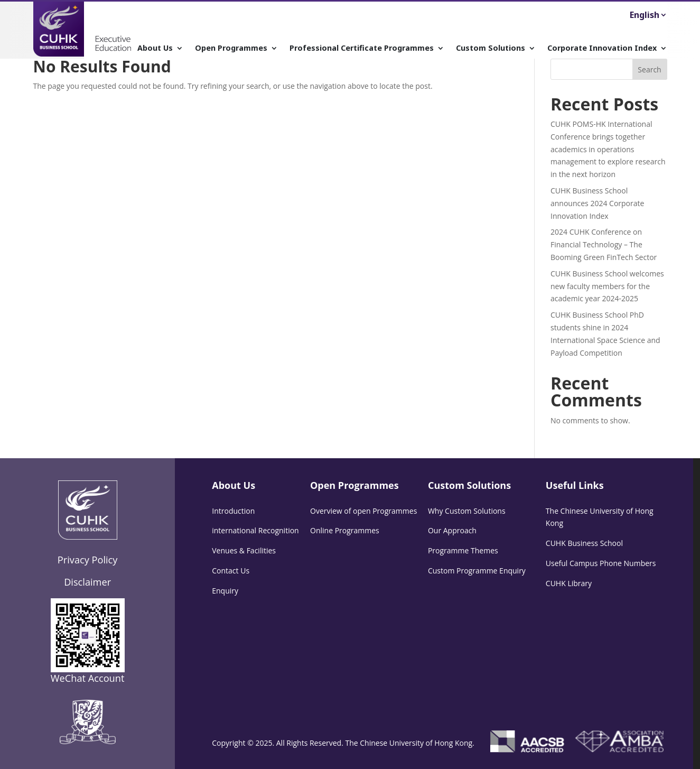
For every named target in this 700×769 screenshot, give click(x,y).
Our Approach (452, 530)
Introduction (233, 511)
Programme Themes (463, 550)
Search (649, 70)
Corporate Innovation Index (602, 48)
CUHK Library (569, 583)
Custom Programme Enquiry (477, 571)
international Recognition (255, 530)
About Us (155, 48)
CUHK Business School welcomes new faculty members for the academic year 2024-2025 (607, 286)
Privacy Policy (88, 560)
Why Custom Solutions (467, 511)
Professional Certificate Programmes (362, 48)
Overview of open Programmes (363, 511)
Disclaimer (87, 582)
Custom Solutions (491, 48)
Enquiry (225, 591)
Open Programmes (231, 48)
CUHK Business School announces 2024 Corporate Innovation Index (597, 203)
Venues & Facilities (244, 550)
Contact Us (231, 571)
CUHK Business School (584, 543)
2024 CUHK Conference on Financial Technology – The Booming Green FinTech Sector (604, 244)
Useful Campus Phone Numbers (601, 563)
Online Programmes (345, 530)
